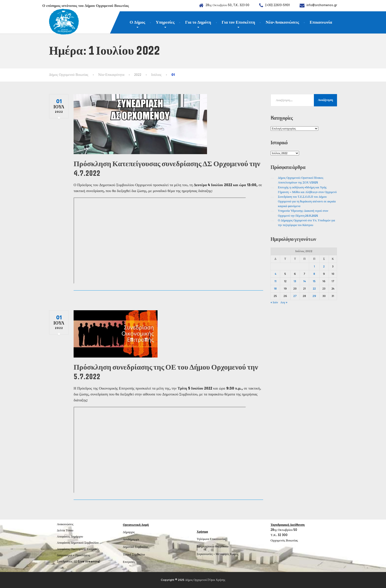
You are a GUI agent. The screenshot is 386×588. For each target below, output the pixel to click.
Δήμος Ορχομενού (196, 580)
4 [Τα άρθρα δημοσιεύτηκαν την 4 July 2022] (275, 274)
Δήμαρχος (129, 532)
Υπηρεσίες (165, 22)
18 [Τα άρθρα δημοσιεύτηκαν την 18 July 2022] (275, 289)
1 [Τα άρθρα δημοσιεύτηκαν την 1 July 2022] (314, 266)
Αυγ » (284, 302)
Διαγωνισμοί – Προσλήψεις (73, 555)
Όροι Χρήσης (217, 580)
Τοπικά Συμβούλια (134, 555)
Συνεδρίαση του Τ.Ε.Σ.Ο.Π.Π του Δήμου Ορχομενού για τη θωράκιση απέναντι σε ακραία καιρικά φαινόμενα (307, 201)
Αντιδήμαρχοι (131, 539)
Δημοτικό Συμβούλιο (135, 547)
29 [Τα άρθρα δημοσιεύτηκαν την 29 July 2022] (314, 296)
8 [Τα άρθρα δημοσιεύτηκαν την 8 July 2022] (314, 274)
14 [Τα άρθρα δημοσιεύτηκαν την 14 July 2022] (305, 281)
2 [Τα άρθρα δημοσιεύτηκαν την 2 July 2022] (324, 266)
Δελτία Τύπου (65, 530)
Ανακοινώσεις (65, 524)
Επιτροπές (129, 562)
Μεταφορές (223, 554)
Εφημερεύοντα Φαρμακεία (213, 546)
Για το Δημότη (198, 22)
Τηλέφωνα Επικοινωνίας (211, 539)
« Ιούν (274, 302)
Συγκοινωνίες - (206, 554)
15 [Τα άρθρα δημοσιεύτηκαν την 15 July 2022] (314, 281)
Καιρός (234, 554)
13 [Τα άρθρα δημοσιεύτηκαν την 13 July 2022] (295, 281)
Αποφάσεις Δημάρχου (70, 537)
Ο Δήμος (137, 22)
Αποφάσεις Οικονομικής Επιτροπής (78, 549)
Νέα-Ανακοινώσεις (282, 22)
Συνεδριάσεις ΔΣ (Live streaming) (79, 561)
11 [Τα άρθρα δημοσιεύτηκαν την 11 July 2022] (275, 281)
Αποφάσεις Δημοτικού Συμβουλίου (78, 543)
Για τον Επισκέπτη (239, 22)
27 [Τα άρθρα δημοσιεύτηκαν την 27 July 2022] (295, 296)
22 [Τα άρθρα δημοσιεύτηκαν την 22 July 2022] (314, 289)
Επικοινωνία (321, 22)
